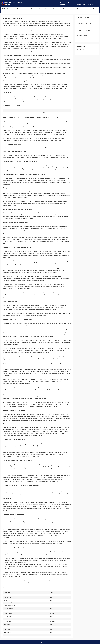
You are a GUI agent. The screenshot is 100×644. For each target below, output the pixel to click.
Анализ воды (87, 9)
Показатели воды (81, 38)
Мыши (79, 9)
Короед (48, 9)
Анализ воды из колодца (82, 36)
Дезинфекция (57, 9)
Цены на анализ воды (82, 21)
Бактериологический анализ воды (84, 28)
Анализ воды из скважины (83, 33)
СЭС (3, 9)
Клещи (41, 9)
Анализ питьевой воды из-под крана (85, 30)
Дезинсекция (11, 9)
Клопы (19, 9)
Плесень (66, 9)
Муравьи (34, 9)
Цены (95, 9)
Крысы (73, 9)
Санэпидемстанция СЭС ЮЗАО (45, 642)
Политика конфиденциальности (59, 642)
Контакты (5, 12)
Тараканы (26, 9)
